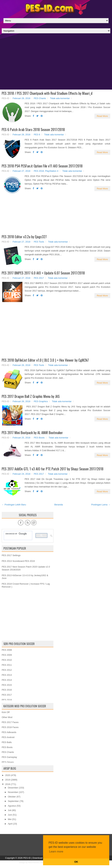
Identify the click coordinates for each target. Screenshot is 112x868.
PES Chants (40, 98)
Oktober (12, 797)
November (13, 792)
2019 (8, 780)
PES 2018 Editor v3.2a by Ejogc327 (24, 237)
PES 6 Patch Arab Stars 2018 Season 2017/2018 (33, 129)
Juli (10, 810)
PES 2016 (7, 690)
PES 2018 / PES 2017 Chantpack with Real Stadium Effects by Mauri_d (47, 93)
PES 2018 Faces (10, 727)
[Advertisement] (56, 62)
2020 (8, 775)
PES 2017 (39, 278)
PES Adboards (9, 732)
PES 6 (37, 135)
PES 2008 (7, 650)
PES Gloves (8, 762)
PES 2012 (7, 670)
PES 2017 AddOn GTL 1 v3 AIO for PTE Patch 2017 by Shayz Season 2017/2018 (53, 469)
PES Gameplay (9, 757)
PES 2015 (7, 685)
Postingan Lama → (101, 505)
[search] (16, 534)
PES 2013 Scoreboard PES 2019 (18, 561)
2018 (8, 784)
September (13, 801)
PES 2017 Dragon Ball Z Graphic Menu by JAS (31, 396)
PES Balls (7, 742)
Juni (10, 815)
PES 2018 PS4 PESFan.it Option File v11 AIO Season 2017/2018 (42, 166)
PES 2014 (7, 680)
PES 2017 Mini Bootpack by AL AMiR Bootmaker (32, 433)
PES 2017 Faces (10, 722)
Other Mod (7, 717)
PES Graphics (41, 401)
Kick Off (6, 712)
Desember (13, 788)
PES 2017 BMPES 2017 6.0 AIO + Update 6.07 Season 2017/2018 (43, 273)
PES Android (8, 737)
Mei (10, 819)
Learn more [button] (56, 852)
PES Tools (39, 242)
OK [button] (76, 862)
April (10, 824)
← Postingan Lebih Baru (14, 505)
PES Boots (39, 438)
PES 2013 (7, 675)
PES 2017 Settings (11, 555)
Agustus (12, 806)
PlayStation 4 (52, 171)
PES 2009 (7, 655)
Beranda (59, 505)
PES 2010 (7, 660)
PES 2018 (39, 171)
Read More (102, 116)
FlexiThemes (34, 862)
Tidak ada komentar (60, 98)
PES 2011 (7, 665)
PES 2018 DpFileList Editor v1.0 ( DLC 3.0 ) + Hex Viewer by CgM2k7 (45, 360)
